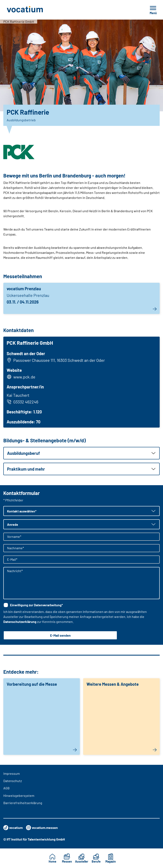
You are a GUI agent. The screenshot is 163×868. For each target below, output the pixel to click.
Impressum (12, 773)
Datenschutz (13, 781)
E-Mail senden (60, 635)
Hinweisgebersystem (19, 795)
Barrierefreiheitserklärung (23, 803)
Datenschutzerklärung (20, 622)
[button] (81, 453)
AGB (6, 788)
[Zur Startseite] (34, 10)
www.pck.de (24, 377)
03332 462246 (22, 402)
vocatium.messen (42, 828)
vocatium (13, 828)
